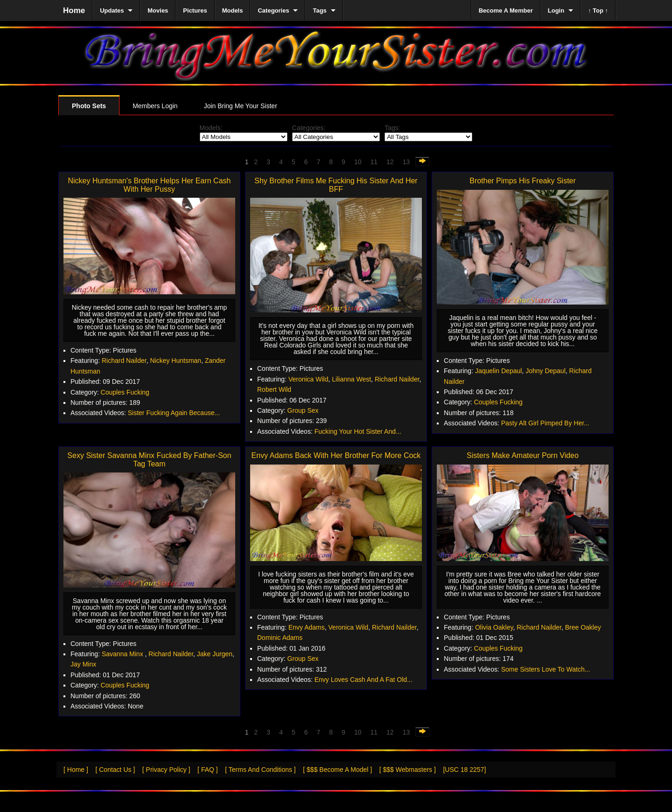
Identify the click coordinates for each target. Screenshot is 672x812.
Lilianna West (351, 379)
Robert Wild (274, 389)
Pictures (195, 10)
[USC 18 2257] (464, 770)
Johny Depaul (546, 371)
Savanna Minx (123, 654)
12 (390, 162)
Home (74, 10)
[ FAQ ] (208, 770)
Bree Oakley (583, 627)
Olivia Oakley (494, 627)
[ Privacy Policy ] (166, 770)
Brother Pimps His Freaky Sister (523, 181)
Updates (112, 10)
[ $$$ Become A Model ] (337, 770)
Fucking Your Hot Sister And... (358, 431)
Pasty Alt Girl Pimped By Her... (545, 423)
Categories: (309, 128)
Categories (273, 10)
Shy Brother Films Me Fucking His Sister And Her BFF (336, 185)
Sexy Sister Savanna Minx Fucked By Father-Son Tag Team (149, 460)
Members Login (155, 106)
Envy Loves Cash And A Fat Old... (364, 680)
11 (374, 162)
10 (358, 162)
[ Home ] (76, 770)
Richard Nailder (124, 361)
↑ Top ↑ (598, 10)
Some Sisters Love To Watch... (546, 669)
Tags (319, 10)
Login (556, 10)
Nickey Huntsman (175, 361)
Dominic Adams (280, 638)
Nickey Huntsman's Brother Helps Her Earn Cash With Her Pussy (150, 185)
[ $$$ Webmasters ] (408, 770)
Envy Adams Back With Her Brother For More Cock (336, 455)
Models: (211, 128)
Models (233, 10)
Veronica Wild (308, 379)
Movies (158, 10)
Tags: (392, 128)
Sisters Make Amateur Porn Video (523, 455)
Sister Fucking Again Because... (174, 413)
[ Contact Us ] (115, 770)
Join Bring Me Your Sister (241, 106)
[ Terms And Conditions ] (260, 770)
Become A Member (506, 10)
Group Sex (303, 410)
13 (406, 162)
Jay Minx (83, 664)
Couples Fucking (125, 392)
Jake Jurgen (215, 654)
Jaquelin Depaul (498, 371)
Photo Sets (89, 106)
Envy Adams (307, 627)
